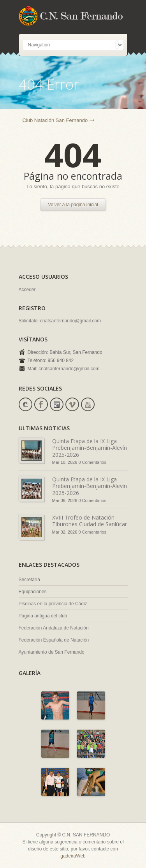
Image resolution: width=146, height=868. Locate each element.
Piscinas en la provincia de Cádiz (53, 604)
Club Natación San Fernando (55, 120)
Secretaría (29, 580)
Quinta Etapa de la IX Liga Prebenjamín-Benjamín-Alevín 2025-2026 (90, 448)
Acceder (27, 290)
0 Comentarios (92, 462)
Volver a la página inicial (73, 205)
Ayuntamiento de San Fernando (52, 652)
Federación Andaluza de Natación (54, 628)
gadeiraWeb (73, 856)
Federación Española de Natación (54, 640)
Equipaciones (33, 592)
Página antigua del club (43, 616)
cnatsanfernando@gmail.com (70, 321)
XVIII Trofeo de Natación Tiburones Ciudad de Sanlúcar (90, 521)
